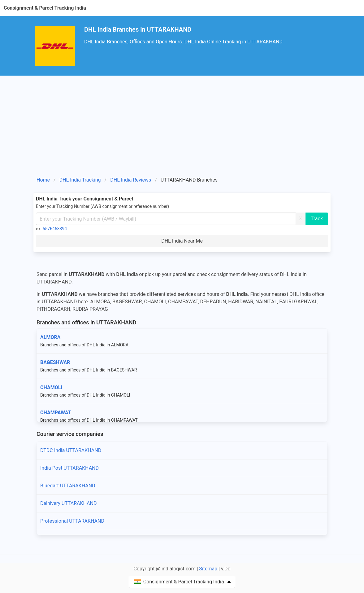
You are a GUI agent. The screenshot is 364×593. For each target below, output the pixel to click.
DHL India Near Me (182, 241)
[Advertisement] (182, 128)
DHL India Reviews (131, 180)
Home (43, 180)
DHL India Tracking (80, 180)
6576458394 (55, 229)
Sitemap (208, 569)
